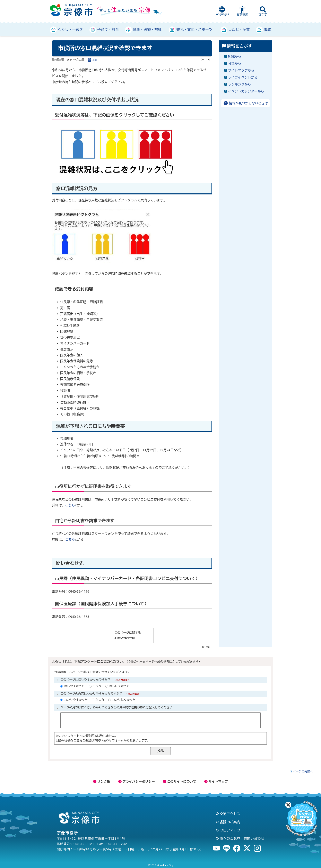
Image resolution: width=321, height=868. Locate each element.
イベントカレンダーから (246, 91)
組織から (235, 57)
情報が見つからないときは (246, 103)
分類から (235, 63)
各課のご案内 (228, 822)
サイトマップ (216, 782)
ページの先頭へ (303, 771)
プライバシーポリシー (137, 782)
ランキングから (240, 84)
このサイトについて (180, 782)
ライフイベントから (243, 77)
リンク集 (102, 782)
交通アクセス (228, 814)
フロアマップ (228, 830)
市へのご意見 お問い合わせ (240, 838)
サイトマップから (241, 70)
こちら (71, 505)
